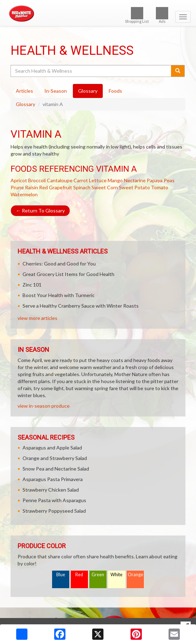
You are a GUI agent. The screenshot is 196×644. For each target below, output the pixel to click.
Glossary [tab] (88, 91)
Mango (115, 180)
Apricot (19, 180)
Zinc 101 (32, 285)
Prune (17, 187)
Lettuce (98, 180)
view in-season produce (44, 406)
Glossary (26, 104)
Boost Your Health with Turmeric (59, 295)
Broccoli (37, 180)
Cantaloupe (60, 180)
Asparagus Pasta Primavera (53, 479)
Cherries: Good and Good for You (59, 264)
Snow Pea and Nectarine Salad (56, 469)
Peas (169, 180)
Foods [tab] (115, 91)
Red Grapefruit (56, 187)
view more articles (37, 318)
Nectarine (135, 180)
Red (79, 575)
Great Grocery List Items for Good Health (68, 274)
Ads (162, 15)
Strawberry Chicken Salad (51, 490)
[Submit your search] (178, 71)
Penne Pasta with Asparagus (54, 500)
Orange (135, 575)
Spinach (82, 187)
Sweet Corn (105, 187)
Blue (61, 575)
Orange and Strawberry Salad (55, 458)
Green (98, 575)
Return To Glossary (40, 211)
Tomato (160, 187)
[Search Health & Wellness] (91, 71)
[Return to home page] (98, 14)
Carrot (81, 180)
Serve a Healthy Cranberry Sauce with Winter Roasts (81, 306)
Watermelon (24, 194)
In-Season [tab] (56, 91)
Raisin (31, 187)
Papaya (155, 180)
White (116, 575)
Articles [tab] (24, 91)
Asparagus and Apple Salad (52, 448)
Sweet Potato (134, 187)
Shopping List (137, 15)
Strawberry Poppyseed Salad (54, 511)
